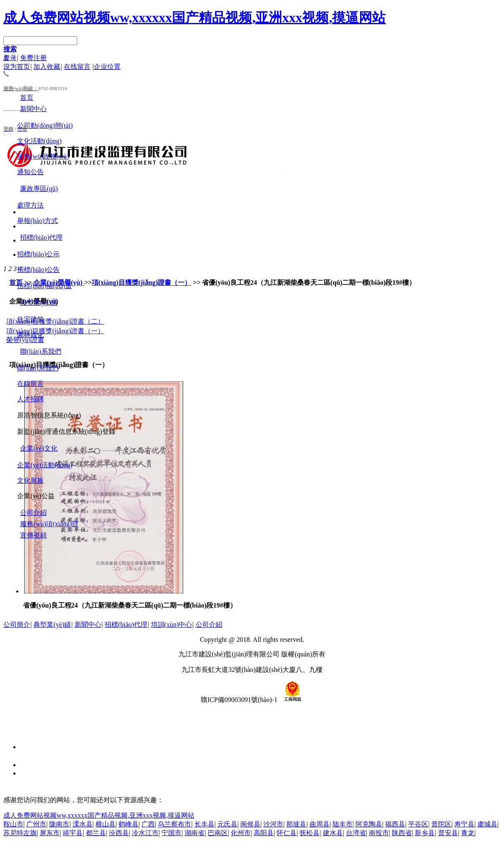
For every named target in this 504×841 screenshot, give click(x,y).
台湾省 (356, 833)
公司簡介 (17, 624)
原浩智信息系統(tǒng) (49, 415)
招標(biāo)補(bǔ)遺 (44, 286)
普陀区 (441, 824)
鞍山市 (13, 824)
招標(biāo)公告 (38, 270)
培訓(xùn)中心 (172, 624)
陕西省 (402, 833)
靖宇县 (73, 833)
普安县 (448, 833)
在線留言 (30, 384)
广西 (148, 824)
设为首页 (17, 67)
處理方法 (30, 205)
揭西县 (395, 824)
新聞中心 (88, 624)
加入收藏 (47, 67)
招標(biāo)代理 (126, 624)
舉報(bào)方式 (38, 221)
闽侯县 (250, 824)
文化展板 (30, 480)
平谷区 (418, 824)
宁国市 (171, 833)
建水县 (333, 833)
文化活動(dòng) (39, 141)
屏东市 (50, 833)
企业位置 (107, 67)
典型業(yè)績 (52, 624)
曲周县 (320, 824)
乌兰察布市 (174, 824)
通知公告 (30, 172)
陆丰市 (343, 824)
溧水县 (83, 824)
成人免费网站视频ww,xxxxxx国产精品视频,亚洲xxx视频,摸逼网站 (194, 18)
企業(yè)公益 (36, 496)
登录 (10, 58)
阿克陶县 (369, 824)
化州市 (241, 833)
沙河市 (273, 824)
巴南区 (218, 833)
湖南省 (194, 833)
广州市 (36, 824)
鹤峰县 (129, 824)
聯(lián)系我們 (38, 368)
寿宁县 (464, 824)
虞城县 (487, 824)
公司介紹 (209, 624)
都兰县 (96, 833)
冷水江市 (145, 833)
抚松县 (310, 833)
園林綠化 (30, 335)
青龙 (468, 833)
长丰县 (204, 824)
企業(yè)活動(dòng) (45, 465)
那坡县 (296, 824)
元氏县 (227, 824)
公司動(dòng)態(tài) (45, 125)
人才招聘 (30, 399)
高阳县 (264, 833)
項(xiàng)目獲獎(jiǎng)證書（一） (141, 282)
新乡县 (425, 833)
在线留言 (77, 67)
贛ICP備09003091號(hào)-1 (239, 700)
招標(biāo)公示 (38, 254)
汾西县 (119, 833)
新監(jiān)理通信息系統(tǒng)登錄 (66, 432)
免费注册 (33, 58)
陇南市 (59, 824)
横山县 (106, 824)
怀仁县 (287, 833)
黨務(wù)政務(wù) (43, 156)
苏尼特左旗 (20, 833)
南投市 (379, 833)
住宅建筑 (30, 319)
